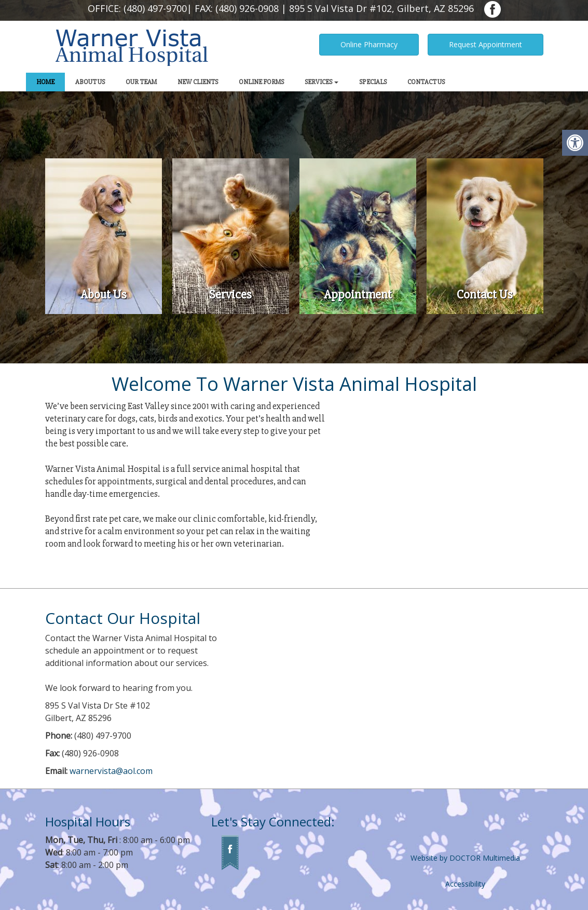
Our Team (141, 82)
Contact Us (426, 82)
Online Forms (261, 82)
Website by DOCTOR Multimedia (465, 858)
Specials (373, 82)
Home (45, 82)
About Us (90, 82)
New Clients (198, 82)
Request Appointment (486, 44)
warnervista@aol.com (111, 771)
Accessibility (465, 884)
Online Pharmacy (369, 44)
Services (322, 82)
